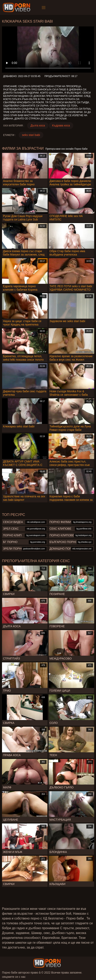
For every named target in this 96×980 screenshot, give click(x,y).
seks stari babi (31, 135)
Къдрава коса (61, 125)
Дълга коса (38, 125)
